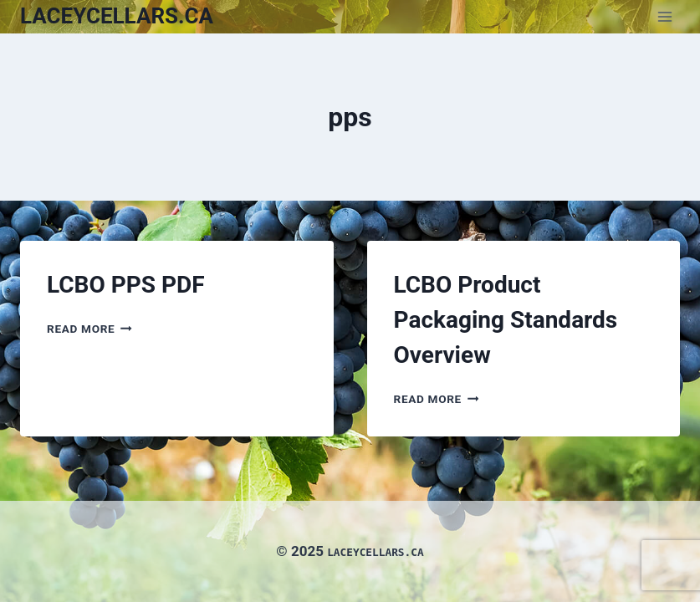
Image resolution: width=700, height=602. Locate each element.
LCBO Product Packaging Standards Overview (506, 320)
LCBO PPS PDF (126, 285)
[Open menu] (664, 16)
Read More (89, 329)
